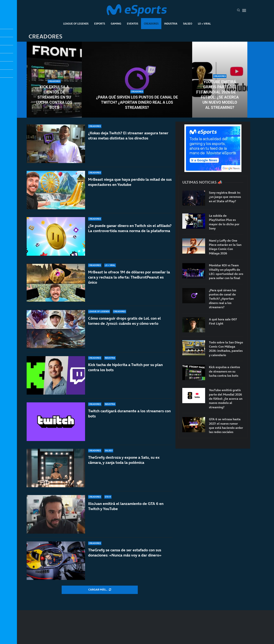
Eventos (133, 24)
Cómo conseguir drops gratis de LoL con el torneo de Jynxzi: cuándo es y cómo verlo (124, 321)
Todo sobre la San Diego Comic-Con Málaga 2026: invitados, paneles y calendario (226, 349)
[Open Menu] (244, 10)
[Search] (238, 10)
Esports (100, 24)
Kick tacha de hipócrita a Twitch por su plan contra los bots (125, 367)
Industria (171, 24)
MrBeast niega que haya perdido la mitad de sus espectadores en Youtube (130, 182)
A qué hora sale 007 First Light (223, 321)
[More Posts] (100, 590)
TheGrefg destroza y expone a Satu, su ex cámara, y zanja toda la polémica (124, 460)
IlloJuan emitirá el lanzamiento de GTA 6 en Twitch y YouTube (126, 506)
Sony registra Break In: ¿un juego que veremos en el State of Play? (225, 197)
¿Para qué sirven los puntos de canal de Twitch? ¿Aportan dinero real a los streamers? (137, 102)
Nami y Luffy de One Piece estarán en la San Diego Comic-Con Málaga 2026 (225, 247)
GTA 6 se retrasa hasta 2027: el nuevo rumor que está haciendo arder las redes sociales (226, 425)
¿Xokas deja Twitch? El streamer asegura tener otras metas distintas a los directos (128, 136)
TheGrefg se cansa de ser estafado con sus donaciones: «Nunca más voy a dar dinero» (125, 553)
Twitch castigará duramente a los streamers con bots (129, 414)
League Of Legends (76, 24)
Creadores (151, 24)
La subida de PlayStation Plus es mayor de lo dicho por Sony (224, 222)
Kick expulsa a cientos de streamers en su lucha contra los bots (54, 97)
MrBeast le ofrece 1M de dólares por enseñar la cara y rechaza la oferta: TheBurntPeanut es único (129, 277)
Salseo (188, 24)
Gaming (116, 24)
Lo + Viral (204, 24)
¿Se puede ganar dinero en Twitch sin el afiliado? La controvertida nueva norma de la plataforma (130, 228)
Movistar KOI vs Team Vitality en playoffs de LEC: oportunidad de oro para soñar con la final (226, 272)
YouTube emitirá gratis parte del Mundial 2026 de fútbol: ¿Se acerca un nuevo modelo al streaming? (220, 95)
